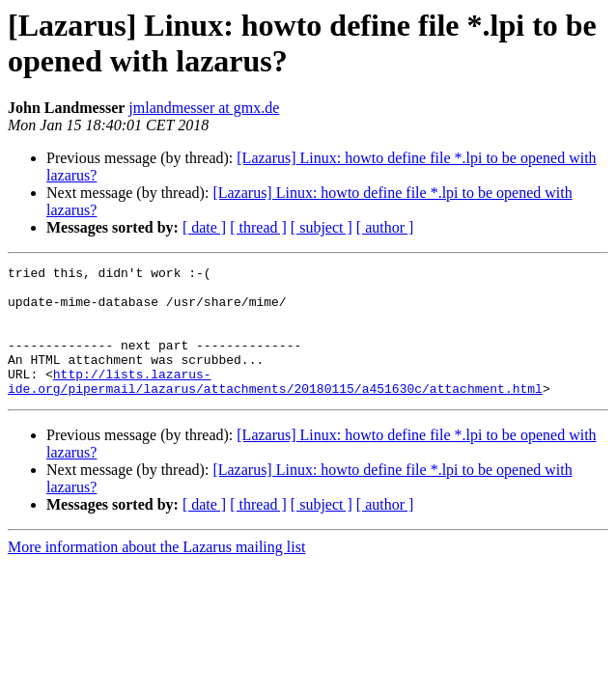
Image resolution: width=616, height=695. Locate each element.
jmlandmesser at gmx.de (204, 108)
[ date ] (204, 227)
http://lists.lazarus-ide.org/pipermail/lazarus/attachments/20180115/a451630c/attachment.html (275, 405)
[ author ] (385, 227)
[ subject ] (322, 227)
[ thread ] (258, 227)
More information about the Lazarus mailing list (156, 573)
